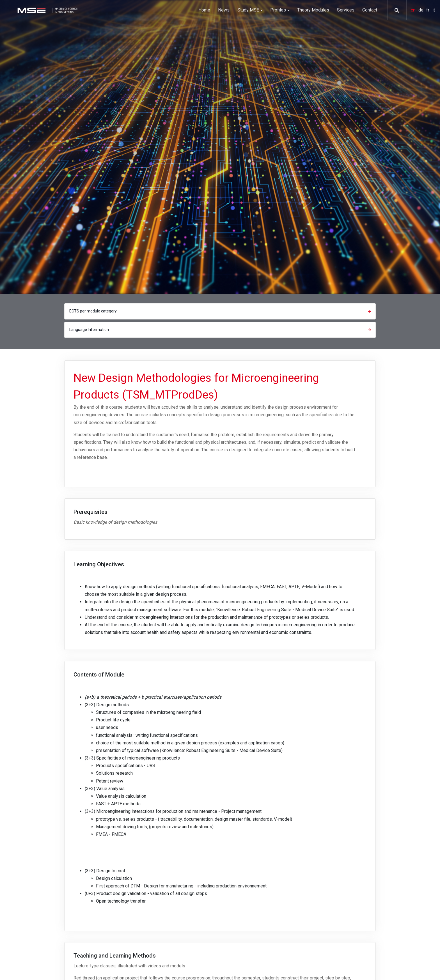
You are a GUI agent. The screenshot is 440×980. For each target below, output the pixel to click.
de (421, 10)
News (224, 10)
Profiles (280, 10)
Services (346, 10)
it (434, 10)
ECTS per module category (221, 311)
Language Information (221, 330)
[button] (395, 10)
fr (428, 10)
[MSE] (47, 10)
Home (204, 10)
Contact (370, 10)
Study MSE (250, 10)
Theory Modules (313, 10)
